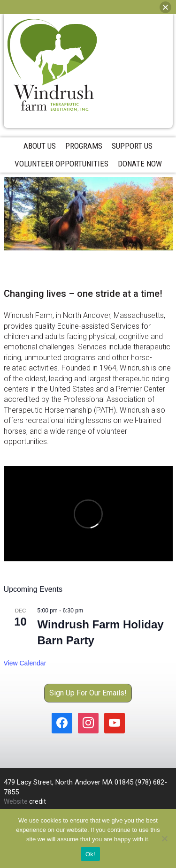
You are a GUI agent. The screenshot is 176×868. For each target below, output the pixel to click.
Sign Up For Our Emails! (88, 693)
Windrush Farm (52, 65)
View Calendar (25, 663)
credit (38, 801)
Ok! (90, 854)
